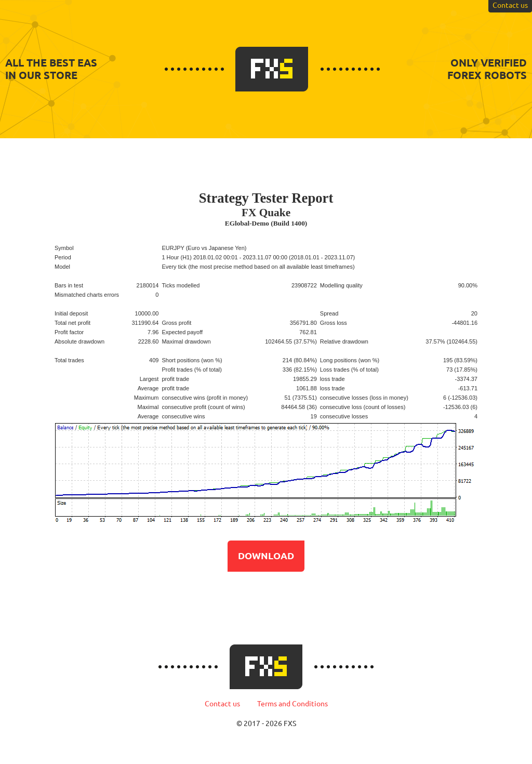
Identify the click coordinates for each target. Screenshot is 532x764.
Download (266, 556)
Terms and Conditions (292, 704)
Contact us (222, 704)
